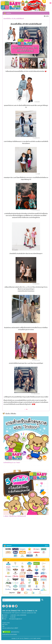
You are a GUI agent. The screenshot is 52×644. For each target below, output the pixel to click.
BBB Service (5, 624)
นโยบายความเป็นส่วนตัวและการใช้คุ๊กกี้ (10, 628)
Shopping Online (6, 623)
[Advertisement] (26, 533)
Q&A (3, 626)
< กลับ (26, 409)
